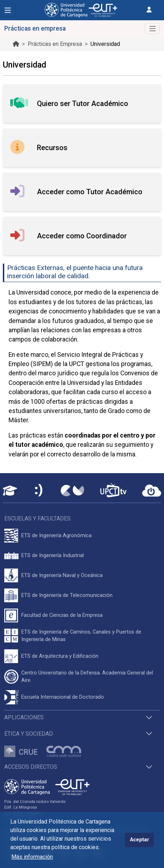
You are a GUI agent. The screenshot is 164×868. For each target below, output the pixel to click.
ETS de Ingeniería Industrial (53, 555)
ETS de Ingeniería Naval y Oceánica (62, 575)
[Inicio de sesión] (149, 10)
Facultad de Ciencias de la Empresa (62, 615)
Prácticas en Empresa (55, 44)
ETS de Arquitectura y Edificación (60, 656)
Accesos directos (31, 767)
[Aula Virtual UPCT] (10, 491)
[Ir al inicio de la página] (16, 44)
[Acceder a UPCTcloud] (152, 491)
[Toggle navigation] (8, 10)
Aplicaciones (24, 717)
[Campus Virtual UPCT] (72, 491)
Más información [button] (32, 857)
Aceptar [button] (140, 840)
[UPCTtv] (113, 491)
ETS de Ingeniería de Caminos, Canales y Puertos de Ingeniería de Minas (81, 636)
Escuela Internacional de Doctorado (63, 697)
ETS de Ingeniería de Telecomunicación (67, 595)
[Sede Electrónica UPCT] (39, 491)
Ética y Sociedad (29, 734)
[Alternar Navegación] (152, 29)
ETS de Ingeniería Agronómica (56, 536)
